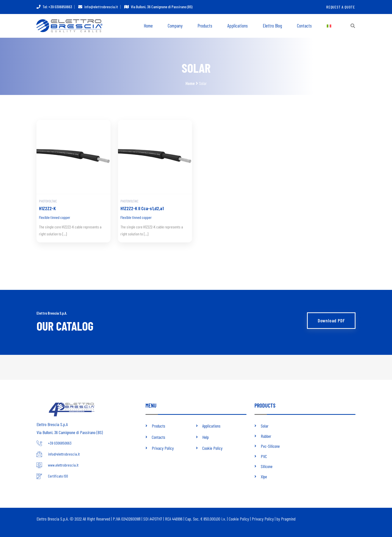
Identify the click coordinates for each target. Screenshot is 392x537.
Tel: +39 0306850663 (57, 7)
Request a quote (341, 7)
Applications (237, 26)
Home (148, 26)
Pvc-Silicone (270, 446)
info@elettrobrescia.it (101, 7)
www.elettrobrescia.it (63, 465)
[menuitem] (329, 26)
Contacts (304, 26)
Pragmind (288, 519)
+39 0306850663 (60, 443)
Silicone (267, 466)
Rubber (266, 436)
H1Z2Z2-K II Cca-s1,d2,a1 (142, 209)
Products (205, 26)
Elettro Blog (272, 26)
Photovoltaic (48, 201)
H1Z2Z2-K (47, 209)
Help (205, 437)
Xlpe (264, 476)
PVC (264, 456)
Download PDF (331, 321)
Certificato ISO (58, 476)
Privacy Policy (163, 448)
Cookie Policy (212, 448)
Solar (265, 426)
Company (175, 26)
